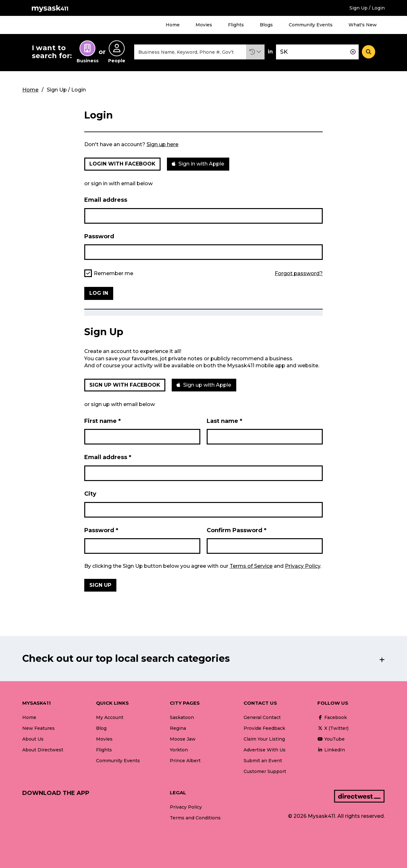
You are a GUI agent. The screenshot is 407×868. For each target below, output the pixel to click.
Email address (106, 200)
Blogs (266, 25)
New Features (38, 728)
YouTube (331, 739)
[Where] (317, 52)
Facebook (332, 717)
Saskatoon (182, 717)
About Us (33, 739)
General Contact (262, 717)
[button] (255, 52)
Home (173, 25)
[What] (190, 52)
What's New (363, 25)
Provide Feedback (264, 728)
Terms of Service (251, 566)
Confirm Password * (237, 530)
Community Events (311, 25)
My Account (110, 717)
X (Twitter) (333, 728)
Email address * (108, 457)
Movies (204, 25)
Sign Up (100, 585)
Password (99, 236)
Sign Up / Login (367, 8)
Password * (101, 530)
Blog (101, 728)
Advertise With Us (265, 750)
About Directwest (43, 750)
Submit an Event (263, 761)
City (90, 494)
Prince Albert (185, 761)
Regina (178, 728)
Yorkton (179, 750)
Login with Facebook (122, 164)
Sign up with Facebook (125, 385)
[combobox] (190, 52)
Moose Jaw (183, 739)
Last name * (224, 421)
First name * (103, 421)
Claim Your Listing (264, 739)
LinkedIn (331, 750)
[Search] (369, 52)
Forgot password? (299, 274)
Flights (236, 25)
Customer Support (265, 771)
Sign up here (162, 144)
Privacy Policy (303, 566)
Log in (99, 293)
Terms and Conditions (195, 818)
